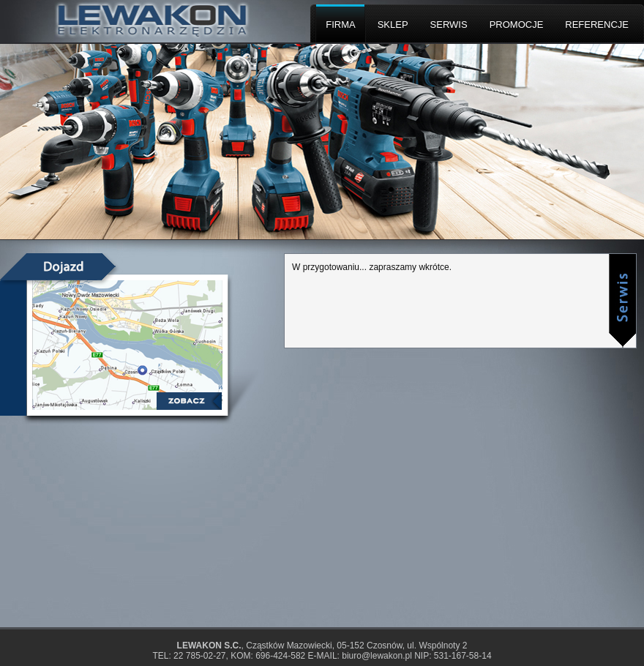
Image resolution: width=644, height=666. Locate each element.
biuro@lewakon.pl (377, 656)
